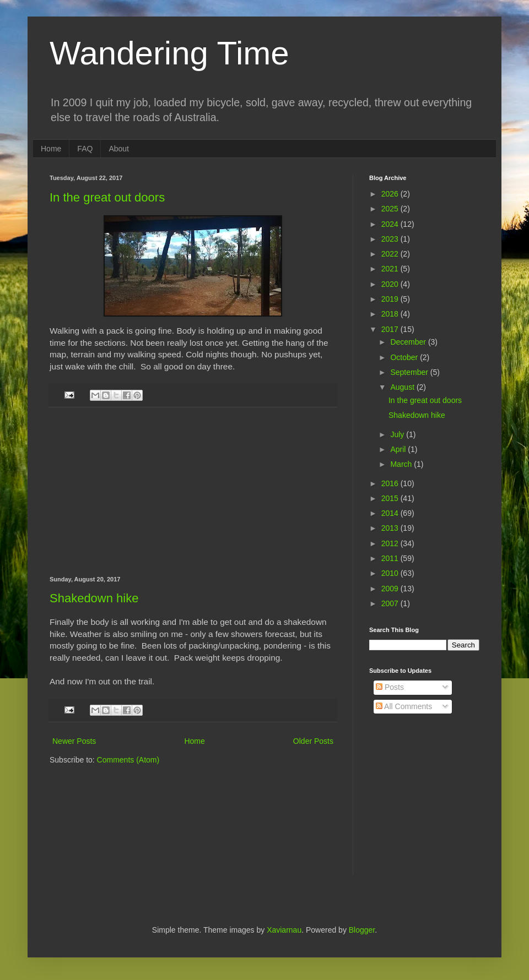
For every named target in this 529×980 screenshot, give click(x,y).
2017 (391, 329)
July (398, 434)
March (402, 464)
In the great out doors (107, 197)
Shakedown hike (94, 598)
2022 (391, 254)
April (399, 449)
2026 (391, 194)
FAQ (85, 149)
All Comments (404, 706)
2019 (391, 299)
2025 (391, 209)
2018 (391, 314)
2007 (391, 603)
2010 (391, 573)
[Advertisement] (193, 492)
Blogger (362, 930)
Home (51, 149)
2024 (391, 224)
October (405, 357)
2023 (391, 239)
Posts (390, 687)
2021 (391, 269)
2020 (391, 284)
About (119, 149)
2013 (391, 528)
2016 (391, 483)
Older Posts (313, 741)
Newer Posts (74, 741)
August (403, 387)
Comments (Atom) (128, 760)
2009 (391, 589)
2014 (391, 513)
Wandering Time (169, 53)
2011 (391, 558)
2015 (391, 498)
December (409, 342)
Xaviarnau (284, 930)
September (410, 372)
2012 (391, 543)
